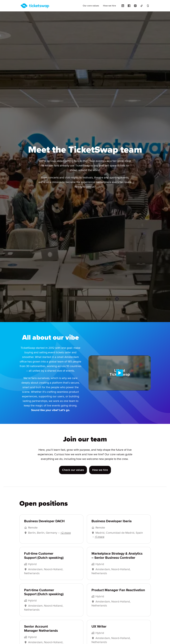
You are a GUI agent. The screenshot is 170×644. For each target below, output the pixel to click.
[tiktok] (142, 6)
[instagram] (135, 6)
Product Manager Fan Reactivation (118, 595)
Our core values (91, 6)
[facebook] (129, 6)
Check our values (73, 475)
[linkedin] (123, 6)
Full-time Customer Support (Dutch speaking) (44, 560)
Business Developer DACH (44, 526)
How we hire (109, 6)
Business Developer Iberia (112, 526)
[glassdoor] (148, 6)
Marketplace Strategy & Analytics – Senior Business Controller (117, 560)
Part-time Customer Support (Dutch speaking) (44, 597)
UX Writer (99, 631)
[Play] (120, 373)
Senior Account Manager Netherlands (41, 633)
